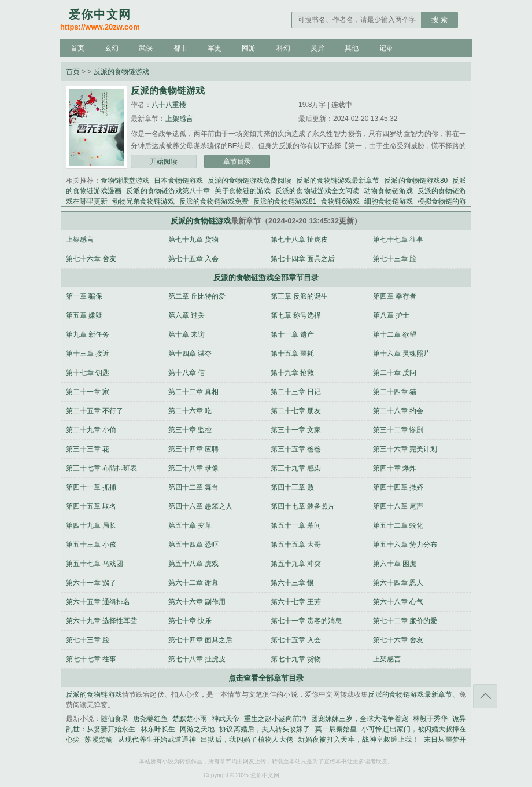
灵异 (317, 48)
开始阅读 (164, 161)
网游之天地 (197, 729)
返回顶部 (485, 696)
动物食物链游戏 (388, 191)
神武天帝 (226, 719)
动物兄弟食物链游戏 (143, 201)
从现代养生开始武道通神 (157, 740)
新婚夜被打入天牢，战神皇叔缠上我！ (359, 740)
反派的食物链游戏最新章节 (338, 181)
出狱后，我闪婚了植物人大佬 (247, 740)
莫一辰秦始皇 (336, 729)
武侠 (146, 48)
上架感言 (179, 119)
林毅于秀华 (430, 719)
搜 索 (439, 20)
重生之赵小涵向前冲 (275, 719)
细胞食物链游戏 (389, 201)
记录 (386, 48)
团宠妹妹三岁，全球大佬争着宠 (360, 719)
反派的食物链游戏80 (416, 181)
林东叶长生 (158, 729)
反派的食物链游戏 (121, 72)
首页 (77, 48)
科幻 (283, 48)
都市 (180, 48)
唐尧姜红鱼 (150, 719)
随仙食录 (114, 719)
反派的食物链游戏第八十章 (168, 191)
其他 (352, 48)
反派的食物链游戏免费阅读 (250, 181)
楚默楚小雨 (190, 719)
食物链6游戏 (340, 201)
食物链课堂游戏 (125, 181)
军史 (215, 48)
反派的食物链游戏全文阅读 (317, 191)
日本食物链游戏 (178, 181)
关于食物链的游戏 (243, 191)
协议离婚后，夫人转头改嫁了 (265, 729)
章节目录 (237, 161)
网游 (249, 48)
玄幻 (112, 48)
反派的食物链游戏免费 (214, 201)
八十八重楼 (169, 105)
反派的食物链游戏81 (285, 201)
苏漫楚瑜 (99, 740)
